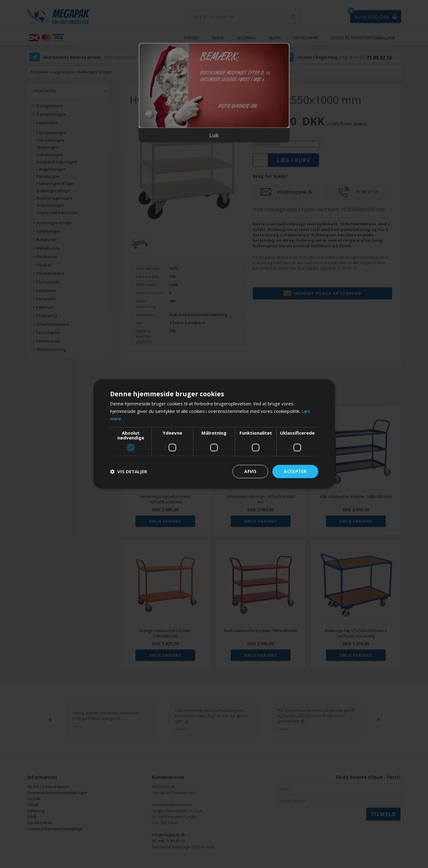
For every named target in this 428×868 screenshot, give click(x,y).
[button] (128, 471)
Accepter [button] (295, 471)
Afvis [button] (250, 471)
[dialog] (214, 434)
